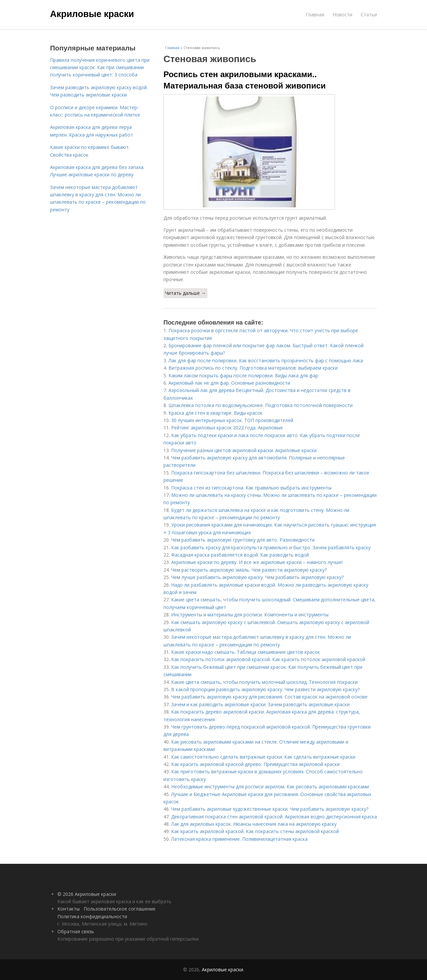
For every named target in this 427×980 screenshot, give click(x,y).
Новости (342, 15)
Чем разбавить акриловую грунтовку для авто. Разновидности (243, 540)
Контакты (69, 909)
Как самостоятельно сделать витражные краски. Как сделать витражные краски (263, 757)
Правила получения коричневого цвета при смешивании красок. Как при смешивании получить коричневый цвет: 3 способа (100, 67)
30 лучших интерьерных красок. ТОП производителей (232, 420)
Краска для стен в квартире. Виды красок (216, 413)
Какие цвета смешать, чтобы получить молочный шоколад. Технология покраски (264, 682)
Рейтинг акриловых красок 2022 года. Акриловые (227, 428)
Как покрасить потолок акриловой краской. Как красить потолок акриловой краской (268, 659)
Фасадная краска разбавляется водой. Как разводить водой (240, 555)
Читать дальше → (185, 293)
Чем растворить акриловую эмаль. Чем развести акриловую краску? (249, 570)
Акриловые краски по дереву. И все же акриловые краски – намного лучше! (257, 562)
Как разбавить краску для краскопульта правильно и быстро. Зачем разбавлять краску (271, 547)
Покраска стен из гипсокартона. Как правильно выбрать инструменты (251, 488)
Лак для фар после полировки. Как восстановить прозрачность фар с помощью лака (266, 360)
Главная (315, 15)
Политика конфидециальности (92, 916)
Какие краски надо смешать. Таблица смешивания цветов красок (246, 652)
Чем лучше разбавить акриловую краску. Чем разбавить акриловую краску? (257, 577)
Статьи (369, 15)
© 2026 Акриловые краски (87, 894)
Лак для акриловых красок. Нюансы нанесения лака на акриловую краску (254, 824)
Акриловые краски (92, 14)
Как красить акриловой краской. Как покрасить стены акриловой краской (255, 831)
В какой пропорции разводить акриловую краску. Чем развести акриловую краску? (265, 689)
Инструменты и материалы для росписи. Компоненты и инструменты (250, 615)
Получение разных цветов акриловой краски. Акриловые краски (244, 450)
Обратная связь (76, 931)
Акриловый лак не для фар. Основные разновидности (229, 383)
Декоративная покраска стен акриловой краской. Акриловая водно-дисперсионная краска (274, 817)
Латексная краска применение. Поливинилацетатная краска (239, 839)
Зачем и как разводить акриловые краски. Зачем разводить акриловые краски (260, 704)
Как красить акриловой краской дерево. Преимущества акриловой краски (255, 764)
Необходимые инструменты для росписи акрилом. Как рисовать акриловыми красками (270, 787)
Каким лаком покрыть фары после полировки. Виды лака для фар (243, 375)
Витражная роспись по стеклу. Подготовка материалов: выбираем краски (253, 368)
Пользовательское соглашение (120, 909)
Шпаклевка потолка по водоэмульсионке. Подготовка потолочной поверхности (261, 405)
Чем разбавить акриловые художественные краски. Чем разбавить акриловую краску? (270, 809)
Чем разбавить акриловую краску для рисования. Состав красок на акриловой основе (269, 697)
